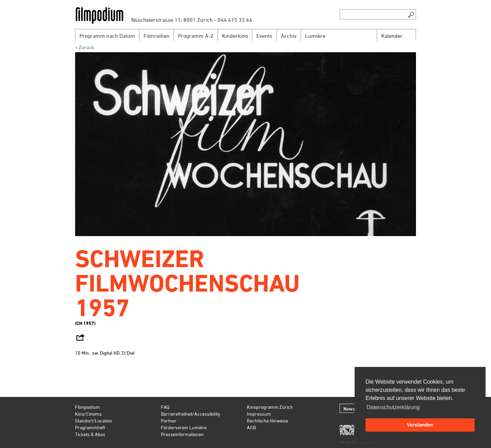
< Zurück (84, 47)
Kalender (392, 36)
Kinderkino (235, 36)
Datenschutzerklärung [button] (393, 407)
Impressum (259, 414)
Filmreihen (157, 36)
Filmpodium (87, 407)
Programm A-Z (196, 36)
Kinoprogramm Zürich (270, 407)
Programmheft (90, 427)
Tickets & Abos (90, 434)
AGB (251, 427)
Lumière (315, 36)
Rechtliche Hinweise (267, 421)
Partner (169, 421)
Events (264, 36)
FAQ (165, 407)
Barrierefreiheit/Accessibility (191, 414)
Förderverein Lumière (184, 427)
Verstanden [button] (420, 425)
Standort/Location (94, 421)
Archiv (289, 36)
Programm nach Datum (107, 36)
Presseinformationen (182, 434)
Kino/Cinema (88, 414)
